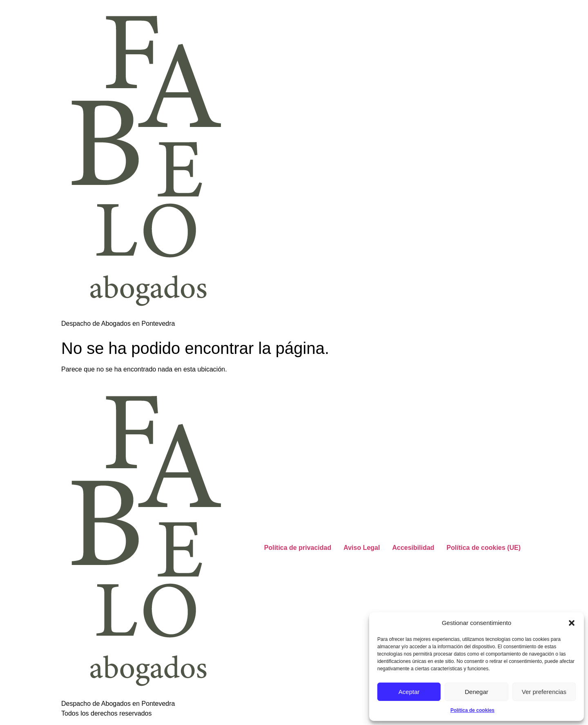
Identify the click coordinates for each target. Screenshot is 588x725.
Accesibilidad (413, 548)
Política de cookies (472, 710)
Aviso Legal (362, 548)
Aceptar (409, 692)
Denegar (477, 692)
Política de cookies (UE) (484, 548)
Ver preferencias (544, 692)
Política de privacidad (298, 548)
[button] (572, 623)
